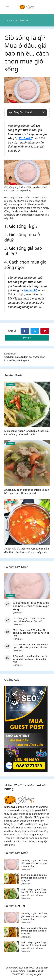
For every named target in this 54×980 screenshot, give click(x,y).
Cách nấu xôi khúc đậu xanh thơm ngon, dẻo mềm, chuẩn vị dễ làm (30, 646)
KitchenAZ (25, 138)
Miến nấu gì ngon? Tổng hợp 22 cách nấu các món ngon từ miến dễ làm (31, 633)
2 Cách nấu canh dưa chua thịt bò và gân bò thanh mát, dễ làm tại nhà (30, 659)
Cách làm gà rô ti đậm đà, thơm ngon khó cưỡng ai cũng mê (29, 620)
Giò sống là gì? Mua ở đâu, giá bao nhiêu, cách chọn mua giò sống (31, 606)
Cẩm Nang (11, 384)
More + (31, 338)
